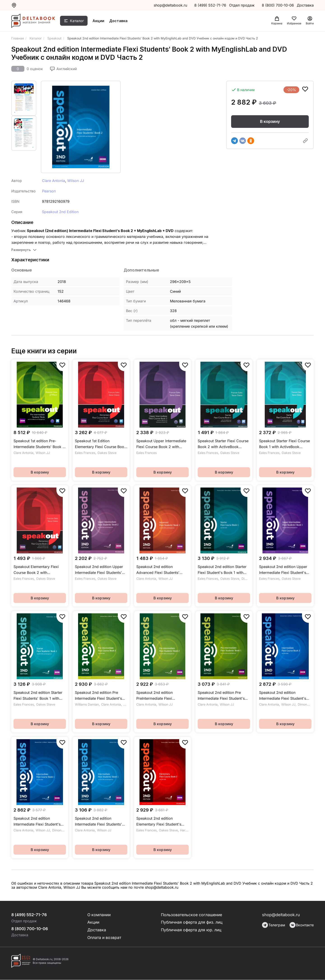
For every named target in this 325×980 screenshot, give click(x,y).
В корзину (270, 121)
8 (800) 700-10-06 (278, 5)
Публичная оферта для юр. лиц (191, 930)
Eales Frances (85, 453)
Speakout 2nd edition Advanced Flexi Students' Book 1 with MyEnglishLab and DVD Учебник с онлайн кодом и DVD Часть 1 (162, 570)
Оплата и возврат (105, 938)
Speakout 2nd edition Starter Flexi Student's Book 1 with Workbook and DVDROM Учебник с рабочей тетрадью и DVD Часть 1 (223, 570)
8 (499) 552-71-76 (210, 5)
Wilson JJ (76, 181)
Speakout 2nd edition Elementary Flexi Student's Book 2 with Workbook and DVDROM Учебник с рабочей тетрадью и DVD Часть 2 (162, 822)
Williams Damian (87, 704)
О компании (100, 915)
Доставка (120, 21)
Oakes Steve (107, 453)
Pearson (49, 191)
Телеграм (274, 925)
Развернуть (21, 250)
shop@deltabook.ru (170, 5)
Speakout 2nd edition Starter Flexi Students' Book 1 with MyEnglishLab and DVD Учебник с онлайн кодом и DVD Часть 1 (38, 696)
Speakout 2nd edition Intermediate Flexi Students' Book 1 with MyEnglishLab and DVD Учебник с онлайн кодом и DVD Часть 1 (101, 822)
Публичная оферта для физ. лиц (192, 922)
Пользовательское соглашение (192, 915)
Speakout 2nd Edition (60, 212)
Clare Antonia (53, 181)
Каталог (78, 21)
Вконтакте (302, 925)
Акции (100, 21)
